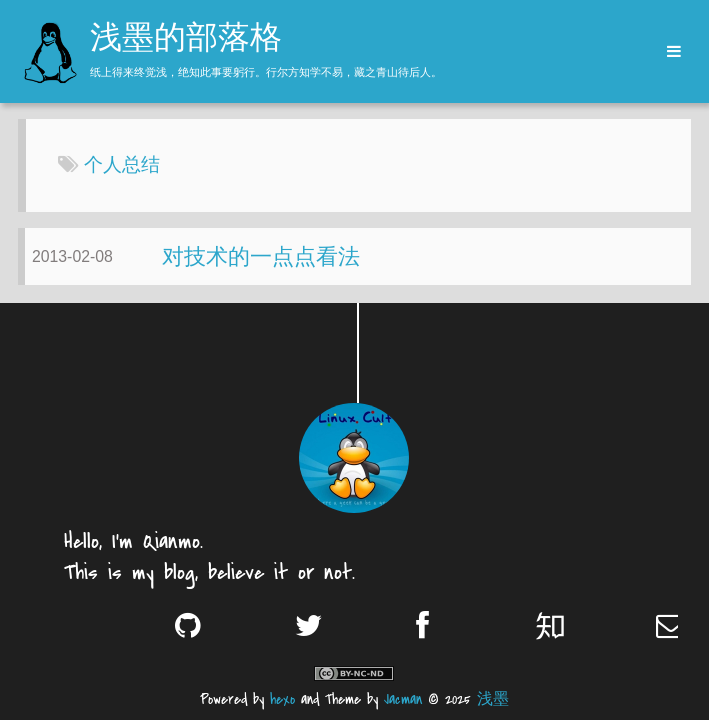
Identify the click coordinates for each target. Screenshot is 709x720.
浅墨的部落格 (186, 40)
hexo (282, 699)
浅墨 (493, 699)
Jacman (403, 699)
